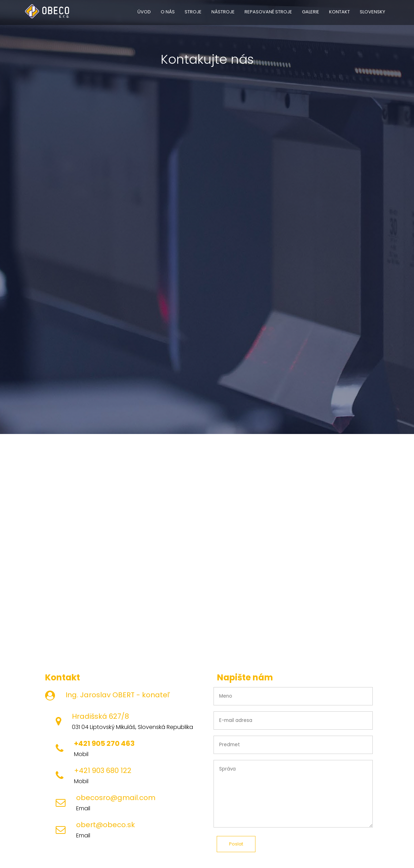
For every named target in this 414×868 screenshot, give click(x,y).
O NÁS (168, 12)
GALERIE (311, 12)
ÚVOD (144, 12)
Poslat (236, 844)
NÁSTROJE (223, 12)
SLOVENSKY (372, 12)
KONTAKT (339, 12)
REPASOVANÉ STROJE (268, 12)
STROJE (193, 12)
